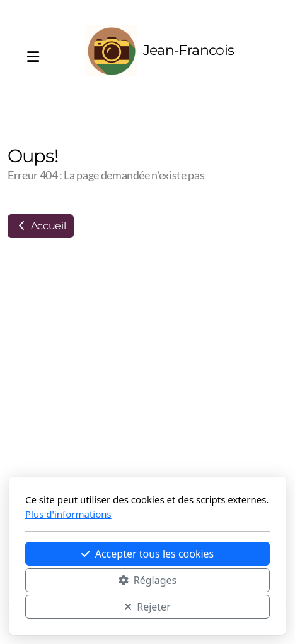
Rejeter (147, 607)
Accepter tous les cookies (148, 554)
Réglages (147, 580)
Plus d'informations (68, 514)
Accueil (41, 226)
